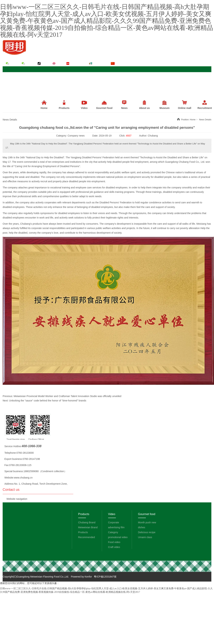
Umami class (145, 537)
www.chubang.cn (23, 478)
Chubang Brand (87, 522)
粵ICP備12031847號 (105, 577)
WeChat (14, 64)
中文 (118, 64)
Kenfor (88, 577)
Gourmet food (147, 514)
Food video (114, 542)
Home (193, 120)
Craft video (114, 547)
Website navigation (17, 499)
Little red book (78, 64)
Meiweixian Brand (88, 527)
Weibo (60, 64)
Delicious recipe (147, 532)
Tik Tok (45, 64)
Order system (100, 64)
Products (64, 105)
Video (112, 514)
